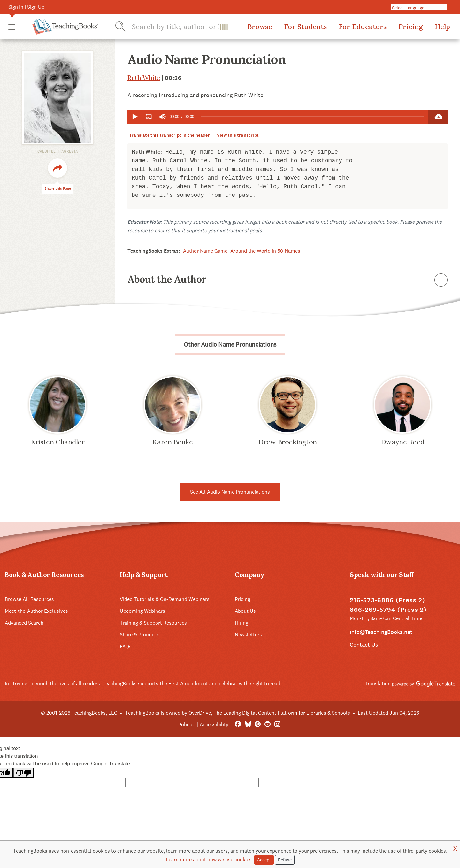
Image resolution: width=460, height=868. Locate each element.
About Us (245, 611)
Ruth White (144, 77)
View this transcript (238, 135)
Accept (264, 860)
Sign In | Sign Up (26, 7)
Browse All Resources (29, 599)
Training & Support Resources (153, 623)
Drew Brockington (287, 442)
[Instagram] (277, 724)
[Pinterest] (258, 724)
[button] (12, 27)
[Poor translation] (23, 773)
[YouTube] (268, 724)
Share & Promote (139, 635)
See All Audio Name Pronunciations (230, 492)
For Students (305, 27)
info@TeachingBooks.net (381, 632)
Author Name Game (205, 251)
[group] (163, 117)
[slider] (312, 117)
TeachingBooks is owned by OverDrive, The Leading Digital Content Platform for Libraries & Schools (238, 713)
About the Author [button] (287, 279)
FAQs (126, 646)
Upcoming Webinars (142, 611)
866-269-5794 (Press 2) (388, 610)
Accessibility (214, 724)
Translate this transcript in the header (169, 135)
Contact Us (364, 645)
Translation (410, 684)
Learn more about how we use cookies (209, 860)
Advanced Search (24, 623)
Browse (260, 27)
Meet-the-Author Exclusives (36, 611)
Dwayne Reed (402, 442)
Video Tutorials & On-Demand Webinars (165, 599)
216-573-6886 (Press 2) (387, 600)
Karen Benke (172, 442)
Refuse (285, 860)
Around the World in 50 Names (265, 251)
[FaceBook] (238, 724)
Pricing (411, 27)
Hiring (241, 623)
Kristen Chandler (58, 442)
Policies (187, 724)
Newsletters (248, 635)
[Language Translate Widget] (421, 7)
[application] (278, 117)
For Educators (363, 27)
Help (442, 27)
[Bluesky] (248, 724)
